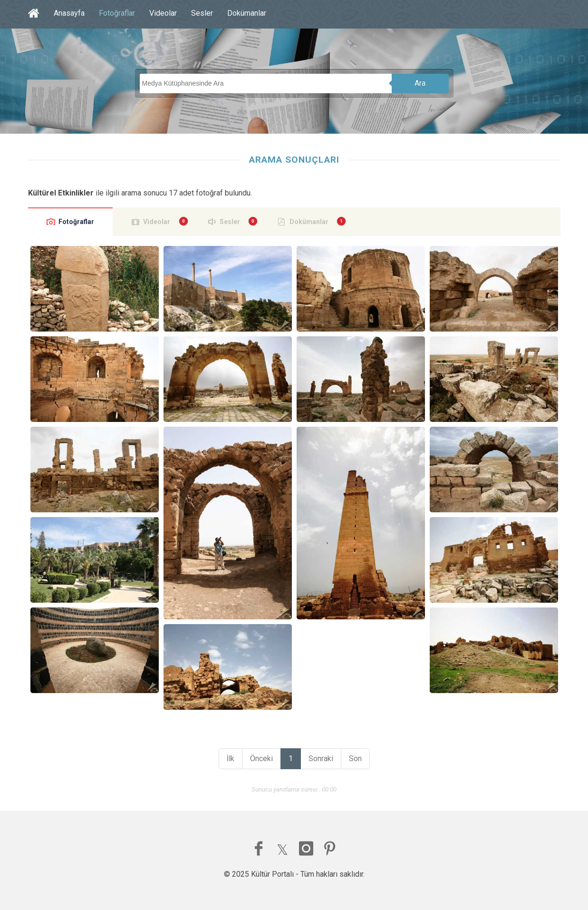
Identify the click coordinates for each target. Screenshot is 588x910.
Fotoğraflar (117, 13)
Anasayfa (69, 13)
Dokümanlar (247, 13)
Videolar (163, 13)
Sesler (202, 13)
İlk (231, 758)
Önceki (261, 758)
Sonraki (321, 758)
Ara (420, 83)
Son (355, 758)
